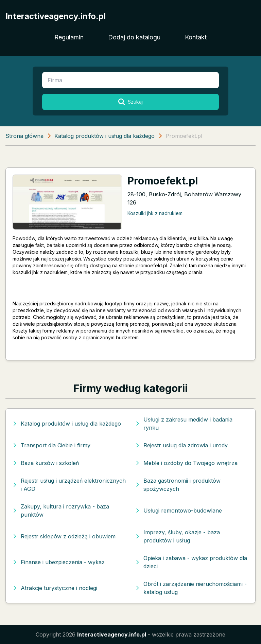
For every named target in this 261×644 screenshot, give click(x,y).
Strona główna (24, 136)
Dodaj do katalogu (134, 37)
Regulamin (69, 37)
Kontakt (196, 37)
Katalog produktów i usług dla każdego (105, 136)
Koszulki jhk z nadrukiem (155, 213)
